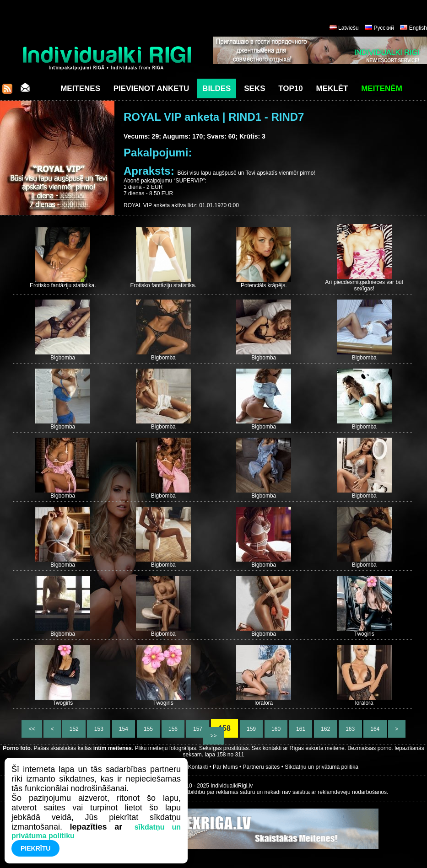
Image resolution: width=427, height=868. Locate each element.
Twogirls (364, 634)
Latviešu (349, 28)
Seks (254, 88)
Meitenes (80, 88)
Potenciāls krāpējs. (264, 285)
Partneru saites (262, 767)
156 (173, 729)
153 (99, 729)
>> (213, 736)
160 (276, 729)
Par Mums (225, 767)
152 (74, 729)
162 (326, 729)
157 (198, 729)
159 (251, 729)
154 (124, 729)
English (418, 28)
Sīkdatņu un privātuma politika (322, 767)
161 (301, 729)
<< (32, 729)
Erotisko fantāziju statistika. (63, 285)
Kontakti (198, 767)
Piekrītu (35, 848)
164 (375, 729)
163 (350, 729)
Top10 (291, 88)
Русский (384, 28)
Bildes (216, 88)
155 (149, 729)
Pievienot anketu (151, 88)
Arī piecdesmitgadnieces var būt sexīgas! (364, 285)
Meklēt (332, 88)
